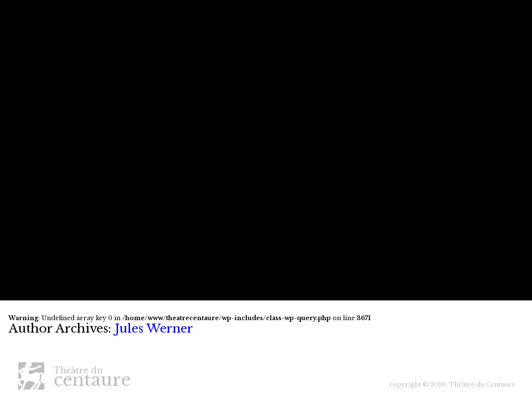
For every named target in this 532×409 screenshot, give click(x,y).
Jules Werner (154, 329)
